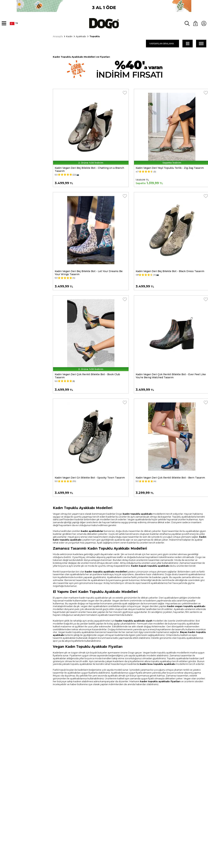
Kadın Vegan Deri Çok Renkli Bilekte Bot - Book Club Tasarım (87, 375)
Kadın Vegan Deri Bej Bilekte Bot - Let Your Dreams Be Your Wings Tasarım (89, 272)
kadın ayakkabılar (92, 530)
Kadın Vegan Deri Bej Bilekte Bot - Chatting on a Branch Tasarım (89, 169)
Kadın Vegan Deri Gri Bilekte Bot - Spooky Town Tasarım (90, 477)
